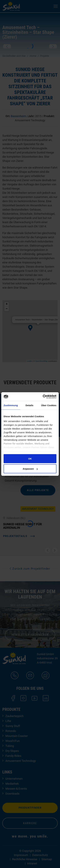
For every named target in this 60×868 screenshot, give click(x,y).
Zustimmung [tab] (11, 405)
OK (30, 458)
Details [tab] (30, 405)
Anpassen (30, 469)
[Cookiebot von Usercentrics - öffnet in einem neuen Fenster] (43, 397)
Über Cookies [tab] (49, 405)
